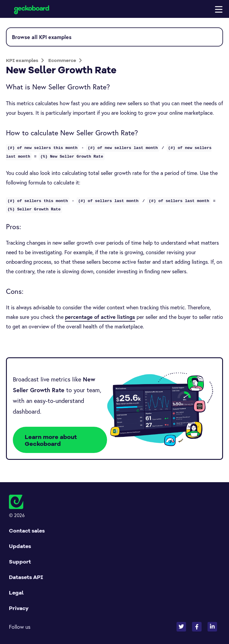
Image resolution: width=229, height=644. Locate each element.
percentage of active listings (100, 317)
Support (20, 562)
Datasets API (26, 577)
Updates (20, 546)
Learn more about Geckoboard (51, 440)
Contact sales (27, 531)
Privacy (19, 608)
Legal (16, 593)
